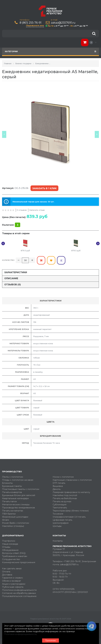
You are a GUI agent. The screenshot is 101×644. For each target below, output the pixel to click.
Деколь (57, 489)
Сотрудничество (11, 559)
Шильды (57, 526)
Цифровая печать (62, 520)
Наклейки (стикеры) (13, 526)
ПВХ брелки (9, 514)
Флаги (6, 520)
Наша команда (10, 544)
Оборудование (10, 550)
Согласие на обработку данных (19, 593)
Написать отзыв (37, 210)
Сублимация (60, 504)
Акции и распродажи (14, 584)
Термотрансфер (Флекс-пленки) (71, 511)
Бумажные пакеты (12, 486)
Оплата (6, 572)
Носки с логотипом (63, 477)
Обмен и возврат (11, 581)
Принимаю (51, 641)
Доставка (7, 575)
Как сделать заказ (12, 568)
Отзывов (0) (13, 285)
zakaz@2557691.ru (63, 23)
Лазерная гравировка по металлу (71, 492)
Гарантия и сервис (13, 578)
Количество (8, 260)
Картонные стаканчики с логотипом (72, 480)
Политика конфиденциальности (19, 590)
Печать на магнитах (13, 511)
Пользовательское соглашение (19, 596)
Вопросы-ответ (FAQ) (14, 553)
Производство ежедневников (18, 508)
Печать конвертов (12, 492)
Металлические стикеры (16, 504)
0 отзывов (22, 210)
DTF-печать (59, 483)
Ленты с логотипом (13, 477)
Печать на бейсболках (65, 498)
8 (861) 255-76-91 (31, 23)
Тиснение (58, 514)
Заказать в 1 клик (44, 188)
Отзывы (6, 547)
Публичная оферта (13, 587)
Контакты (58, 541)
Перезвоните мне (35, 25)
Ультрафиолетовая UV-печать (69, 517)
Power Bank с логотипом (16, 523)
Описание (11, 278)
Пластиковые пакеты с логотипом (21, 489)
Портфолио (9, 541)
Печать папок (9, 501)
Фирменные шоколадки (15, 517)
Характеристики (16, 272)
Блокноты (7, 483)
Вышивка (58, 486)
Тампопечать (60, 508)
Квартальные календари (15, 498)
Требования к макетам (15, 556)
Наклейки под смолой (65, 495)
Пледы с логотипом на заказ (18, 480)
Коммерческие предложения (19, 562)
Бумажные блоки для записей (19, 495)
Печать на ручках (62, 501)
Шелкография (61, 523)
